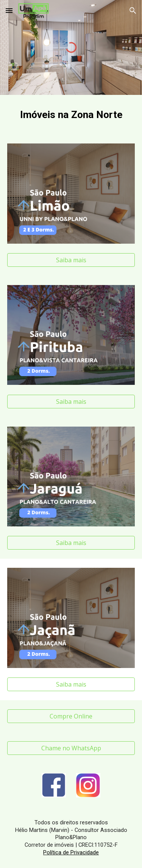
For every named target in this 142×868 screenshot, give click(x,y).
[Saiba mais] (71, 260)
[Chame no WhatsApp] (71, 748)
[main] (71, 115)
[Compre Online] (71, 716)
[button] (9, 10)
